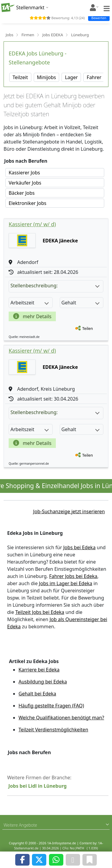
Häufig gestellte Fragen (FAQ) (51, 706)
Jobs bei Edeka (79, 547)
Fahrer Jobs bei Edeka (73, 576)
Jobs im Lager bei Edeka (65, 583)
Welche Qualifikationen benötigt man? (61, 718)
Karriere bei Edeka (39, 670)
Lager (71, 77)
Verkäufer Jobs (25, 183)
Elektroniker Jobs (27, 203)
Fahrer (94, 77)
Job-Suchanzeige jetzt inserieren (69, 511)
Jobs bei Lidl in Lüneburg (37, 786)
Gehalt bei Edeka (37, 694)
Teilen (88, 328)
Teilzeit (20, 77)
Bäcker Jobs (22, 193)
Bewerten (99, 18)
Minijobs (47, 77)
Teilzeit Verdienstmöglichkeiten (53, 730)
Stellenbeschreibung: (55, 286)
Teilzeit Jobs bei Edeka (40, 612)
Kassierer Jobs (24, 173)
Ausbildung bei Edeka (43, 682)
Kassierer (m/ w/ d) (32, 224)
